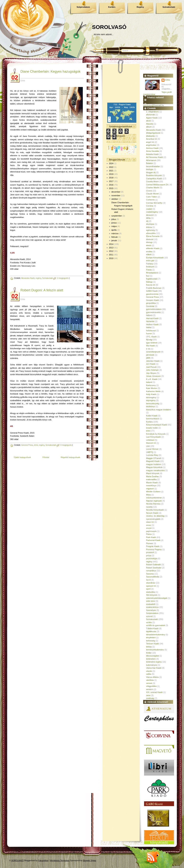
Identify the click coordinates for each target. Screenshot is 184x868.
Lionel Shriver (152, 449)
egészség (150, 230)
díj (147, 221)
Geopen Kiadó (153, 300)
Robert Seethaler (154, 568)
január (114, 240)
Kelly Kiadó (151, 394)
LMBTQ (150, 452)
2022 (111, 167)
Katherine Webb (153, 391)
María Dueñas (152, 476)
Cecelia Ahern (152, 181)
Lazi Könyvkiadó (153, 437)
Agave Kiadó (152, 118)
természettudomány (155, 650)
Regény (140, 7)
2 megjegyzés (63, 278)
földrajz (149, 282)
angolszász (151, 145)
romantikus (151, 571)
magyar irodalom (154, 464)
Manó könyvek (153, 473)
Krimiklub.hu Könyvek (156, 434)
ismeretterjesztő (153, 352)
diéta (148, 218)
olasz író (150, 522)
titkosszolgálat (152, 656)
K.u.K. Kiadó (152, 379)
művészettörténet (154, 498)
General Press (27, 445)
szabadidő (151, 604)
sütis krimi (151, 601)
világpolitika (151, 686)
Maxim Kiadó (152, 483)
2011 (111, 255)
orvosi (149, 528)
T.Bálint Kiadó (152, 628)
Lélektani (150, 440)
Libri (148, 446)
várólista (150, 680)
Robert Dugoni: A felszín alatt (42, 290)
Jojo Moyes (151, 373)
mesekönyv (151, 485)
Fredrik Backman (154, 288)
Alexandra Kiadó (28, 278)
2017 (111, 181)
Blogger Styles (90, 860)
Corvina (150, 206)
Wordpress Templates (60, 860)
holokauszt (151, 331)
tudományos (152, 665)
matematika (151, 479)
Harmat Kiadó (152, 318)
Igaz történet (152, 343)
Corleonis (150, 200)
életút (149, 245)
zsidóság (150, 698)
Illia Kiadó (151, 346)
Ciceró (149, 191)
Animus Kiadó (152, 148)
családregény (152, 212)
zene (148, 695)
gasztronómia (152, 294)
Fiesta (149, 270)
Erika (168, 80)
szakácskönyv (152, 607)
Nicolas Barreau (153, 504)
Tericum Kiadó (153, 644)
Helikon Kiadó (152, 324)
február (115, 237)
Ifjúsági (149, 340)
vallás (149, 674)
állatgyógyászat (153, 133)
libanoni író (151, 443)
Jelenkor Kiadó (153, 361)
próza (149, 556)
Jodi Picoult (151, 367)
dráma (149, 227)
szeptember (117, 216)
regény (38, 278)
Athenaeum (151, 160)
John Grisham (152, 370)
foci (148, 276)
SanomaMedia (153, 577)
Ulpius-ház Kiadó (154, 668)
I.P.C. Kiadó (151, 337)
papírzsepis (151, 531)
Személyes (151, 610)
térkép (149, 647)
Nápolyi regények (154, 501)
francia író (151, 285)
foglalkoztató (152, 279)
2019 (111, 174)
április (114, 230)
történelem (151, 659)
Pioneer (150, 543)
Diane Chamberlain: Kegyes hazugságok (50, 71)
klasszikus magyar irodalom (159, 410)
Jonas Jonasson (153, 376)
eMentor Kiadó (153, 248)
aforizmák (151, 115)
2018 (111, 178)
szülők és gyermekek (156, 625)
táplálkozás (151, 631)
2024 (111, 163)
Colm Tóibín (152, 197)
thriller (149, 653)
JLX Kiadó (151, 364)
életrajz (149, 242)
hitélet (149, 327)
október (115, 199)
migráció (150, 489)
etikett (149, 254)
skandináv (151, 583)
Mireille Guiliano (153, 492)
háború (149, 315)
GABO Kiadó (152, 291)
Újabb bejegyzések (22, 457)
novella (149, 507)
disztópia (150, 224)
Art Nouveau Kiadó (155, 157)
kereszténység (153, 404)
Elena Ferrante (153, 236)
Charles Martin (153, 188)
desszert (150, 215)
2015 (111, 188)
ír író (148, 349)
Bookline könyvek (154, 175)
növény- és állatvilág (155, 516)
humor (149, 333)
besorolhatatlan (153, 166)
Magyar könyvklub (154, 467)
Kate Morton (152, 388)
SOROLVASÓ (109, 27)
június (114, 223)
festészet (150, 267)
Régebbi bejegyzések (70, 457)
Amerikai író (152, 139)
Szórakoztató (169, 7)
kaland (149, 382)
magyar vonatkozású (155, 470)
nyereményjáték (153, 519)
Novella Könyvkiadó (155, 510)
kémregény (151, 397)
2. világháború (152, 112)
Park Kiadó (151, 537)
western (150, 689)
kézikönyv (151, 406)
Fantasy (150, 264)
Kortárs (112, 7)
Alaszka (150, 124)
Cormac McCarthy (154, 203)
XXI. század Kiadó (154, 692)
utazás (149, 671)
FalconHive (43, 860)
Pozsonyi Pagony (154, 549)
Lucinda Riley (152, 455)
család (149, 209)
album (149, 127)
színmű (149, 616)
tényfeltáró (151, 638)
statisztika (151, 592)
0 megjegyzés (66, 445)
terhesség (151, 641)
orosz (149, 525)
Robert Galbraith (154, 565)
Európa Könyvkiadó (155, 258)
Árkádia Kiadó (152, 154)
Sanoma (150, 574)
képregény (151, 400)
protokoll (150, 552)
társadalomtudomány (156, 635)
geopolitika (151, 303)
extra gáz (150, 261)
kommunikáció (153, 419)
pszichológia (152, 558)
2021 (111, 171)
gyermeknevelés (153, 312)
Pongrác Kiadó (153, 546)
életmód (150, 239)
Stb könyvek (152, 595)
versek (149, 683)
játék (148, 358)
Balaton (149, 163)
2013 (111, 248)
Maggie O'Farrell (154, 458)
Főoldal (46, 457)
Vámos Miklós (152, 677)
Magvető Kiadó (153, 461)
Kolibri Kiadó (152, 416)
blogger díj (151, 172)
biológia (150, 169)
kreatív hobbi (152, 428)
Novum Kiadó (152, 513)
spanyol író (151, 586)
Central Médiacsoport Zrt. (158, 185)
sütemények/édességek (157, 598)
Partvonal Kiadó (153, 540)
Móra (148, 495)
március (115, 233)
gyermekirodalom (154, 309)
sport (148, 589)
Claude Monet (152, 194)
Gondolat (150, 306)
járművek (150, 355)
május (114, 226)
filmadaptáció (152, 273)
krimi (36, 445)
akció (148, 121)
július (114, 219)
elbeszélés (151, 233)
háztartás (150, 321)
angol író (150, 142)
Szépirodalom (83, 7)
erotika (149, 252)
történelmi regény (154, 662)
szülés (149, 622)
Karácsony (151, 385)
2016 (111, 185)
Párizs (149, 534)
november (116, 195)
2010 (111, 258)
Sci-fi (148, 580)
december (116, 192)
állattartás (151, 136)
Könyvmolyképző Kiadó (157, 425)
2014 (111, 244)
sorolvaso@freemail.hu (154, 105)
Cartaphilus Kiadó (154, 179)
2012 (111, 251)
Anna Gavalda (153, 151)
